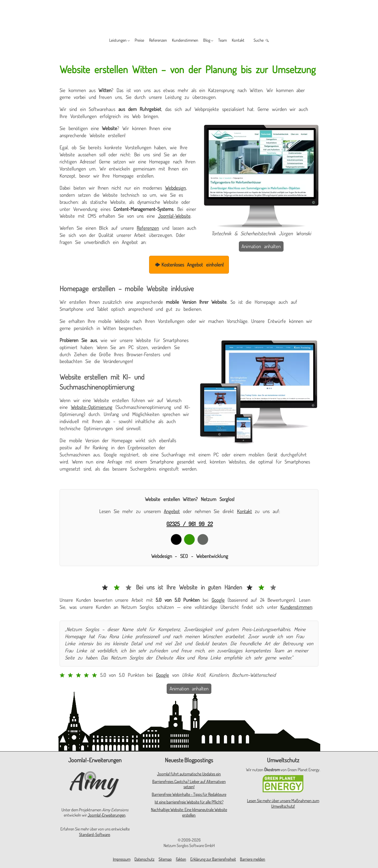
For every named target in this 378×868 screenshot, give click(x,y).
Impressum (122, 859)
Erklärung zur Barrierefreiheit (213, 859)
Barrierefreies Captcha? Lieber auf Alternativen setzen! (189, 784)
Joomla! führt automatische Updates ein (189, 774)
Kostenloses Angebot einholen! (189, 265)
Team (233, 41)
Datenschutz (144, 859)
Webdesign (175, 188)
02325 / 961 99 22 (190, 524)
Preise (127, 41)
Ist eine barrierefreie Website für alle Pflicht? (189, 802)
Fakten (181, 859)
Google (218, 600)
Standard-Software (94, 834)
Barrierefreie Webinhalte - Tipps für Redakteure (189, 794)
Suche (278, 41)
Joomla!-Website (174, 216)
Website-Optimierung (92, 407)
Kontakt (253, 41)
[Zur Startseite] (189, 16)
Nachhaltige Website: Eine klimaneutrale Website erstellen (189, 812)
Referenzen (151, 41)
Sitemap (165, 859)
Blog (213, 41)
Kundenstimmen (185, 41)
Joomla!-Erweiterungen (107, 815)
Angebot (172, 511)
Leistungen (99, 41)
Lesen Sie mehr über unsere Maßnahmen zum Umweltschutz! (283, 803)
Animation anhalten (261, 246)
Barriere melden (253, 859)
